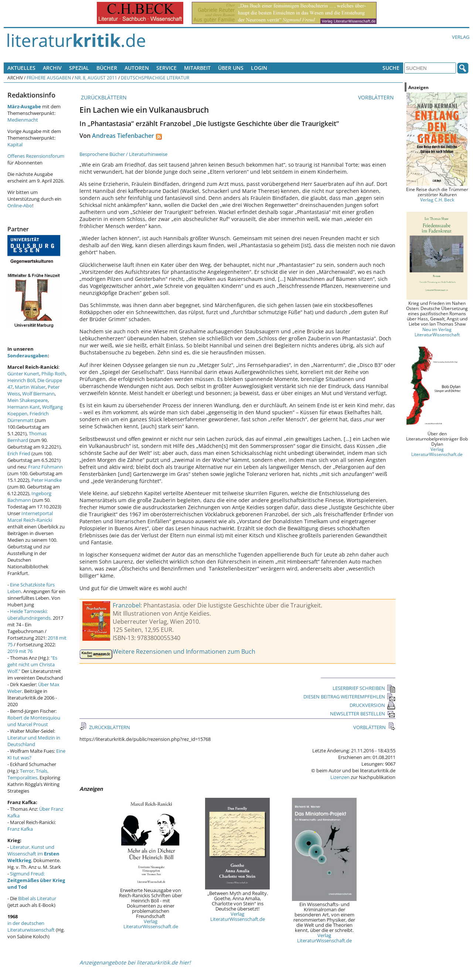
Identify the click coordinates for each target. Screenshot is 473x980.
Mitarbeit (197, 68)
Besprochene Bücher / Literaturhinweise (123, 154)
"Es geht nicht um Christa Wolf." (32, 664)
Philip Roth (53, 374)
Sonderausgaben (28, 355)
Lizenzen (340, 777)
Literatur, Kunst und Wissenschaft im (33, 854)
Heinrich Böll (21, 380)
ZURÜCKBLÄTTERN (103, 97)
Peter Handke (47, 480)
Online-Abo (20, 205)
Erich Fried (19, 453)
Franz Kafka (20, 829)
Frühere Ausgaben (49, 78)
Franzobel (127, 605)
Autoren (137, 68)
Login (259, 68)
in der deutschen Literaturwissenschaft (31, 926)
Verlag (461, 37)
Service (166, 68)
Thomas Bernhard (27, 437)
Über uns (231, 68)
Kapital (15, 144)
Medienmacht (23, 120)
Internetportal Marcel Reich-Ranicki (30, 517)
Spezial (79, 68)
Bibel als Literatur (37, 898)
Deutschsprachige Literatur (155, 78)
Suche (391, 68)
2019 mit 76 (20, 651)
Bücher (107, 68)
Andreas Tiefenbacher (123, 136)
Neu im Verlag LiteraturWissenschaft (437, 332)
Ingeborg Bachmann (29, 497)
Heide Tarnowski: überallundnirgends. (30, 615)
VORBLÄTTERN (377, 97)
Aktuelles (21, 68)
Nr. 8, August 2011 (96, 78)
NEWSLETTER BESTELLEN (363, 714)
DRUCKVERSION (372, 705)
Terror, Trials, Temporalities (28, 774)
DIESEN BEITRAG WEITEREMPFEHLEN (349, 697)
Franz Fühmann (45, 467)
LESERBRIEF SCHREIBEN (364, 688)
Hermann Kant (24, 407)
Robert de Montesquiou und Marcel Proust (34, 721)
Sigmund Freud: (36, 880)
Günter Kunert (23, 374)
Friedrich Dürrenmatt (28, 417)
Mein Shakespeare (28, 400)
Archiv (52, 68)
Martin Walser (30, 387)
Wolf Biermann (38, 394)
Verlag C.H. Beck (437, 200)
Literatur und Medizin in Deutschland (34, 741)
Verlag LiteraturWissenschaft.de (151, 924)
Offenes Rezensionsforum (36, 156)
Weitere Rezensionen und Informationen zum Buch (184, 651)
